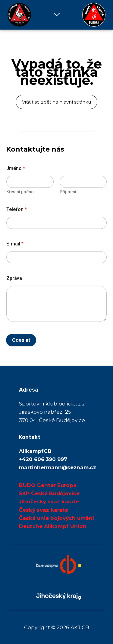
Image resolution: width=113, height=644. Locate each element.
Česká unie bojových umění (56, 518)
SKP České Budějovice (49, 493)
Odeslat (21, 340)
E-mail (15, 244)
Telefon (17, 209)
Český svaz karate (44, 510)
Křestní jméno (20, 192)
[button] (56, 15)
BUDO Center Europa (48, 485)
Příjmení (68, 192)
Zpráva (14, 278)
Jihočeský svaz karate (49, 501)
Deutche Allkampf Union (53, 526)
